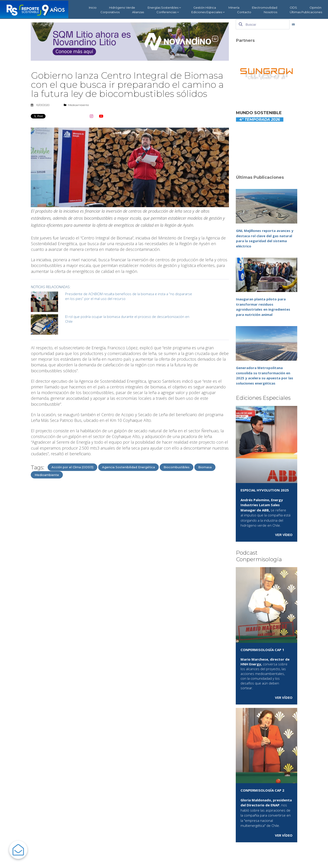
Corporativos (110, 12)
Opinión (315, 8)
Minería (234, 8)
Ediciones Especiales (208, 12)
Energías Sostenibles (164, 8)
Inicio (93, 8)
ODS (293, 8)
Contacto (244, 12)
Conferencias (168, 12)
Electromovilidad (265, 8)
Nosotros (270, 12)
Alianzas (138, 12)
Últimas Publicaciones (306, 12)
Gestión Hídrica (205, 8)
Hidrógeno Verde (122, 8)
